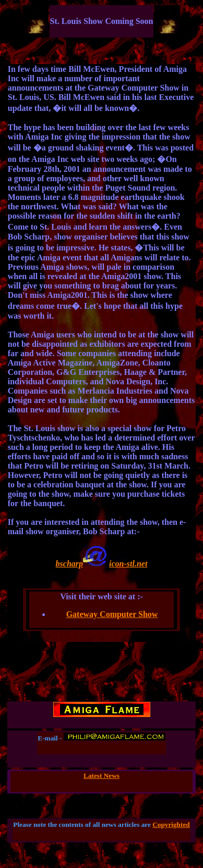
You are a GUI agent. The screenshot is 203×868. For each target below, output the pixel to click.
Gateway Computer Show (112, 614)
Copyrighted (171, 825)
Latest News (102, 776)
